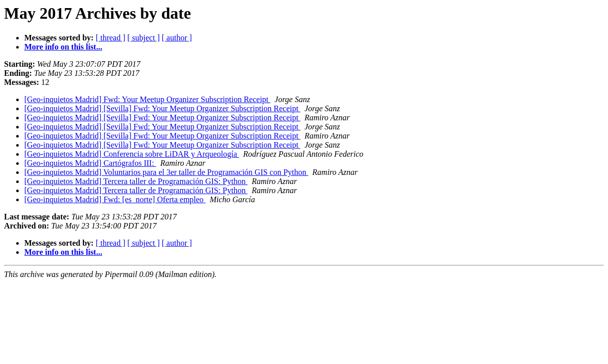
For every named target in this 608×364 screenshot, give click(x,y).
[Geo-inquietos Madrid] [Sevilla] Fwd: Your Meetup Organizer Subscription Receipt (162, 108)
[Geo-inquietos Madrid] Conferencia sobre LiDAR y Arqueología (132, 154)
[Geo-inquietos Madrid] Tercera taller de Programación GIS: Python (136, 181)
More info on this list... (63, 47)
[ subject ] (144, 38)
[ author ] (177, 38)
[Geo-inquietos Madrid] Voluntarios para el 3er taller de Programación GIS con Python (166, 172)
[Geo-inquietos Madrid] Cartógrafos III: (90, 163)
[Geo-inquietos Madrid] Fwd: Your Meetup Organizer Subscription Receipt (147, 99)
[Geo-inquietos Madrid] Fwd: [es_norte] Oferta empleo (115, 199)
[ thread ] (111, 38)
